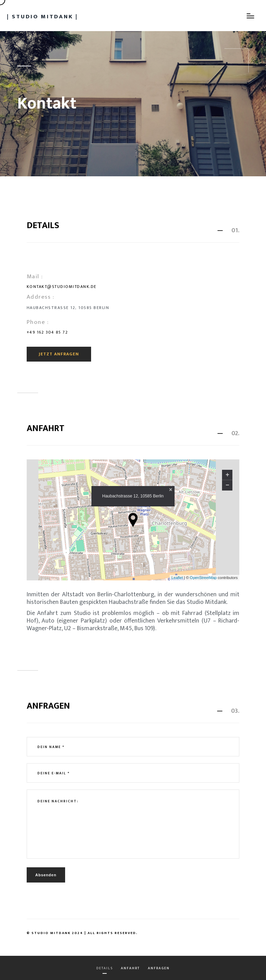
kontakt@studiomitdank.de (62, 287)
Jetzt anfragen (59, 354)
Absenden (46, 875)
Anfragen (159, 968)
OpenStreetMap (203, 578)
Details (105, 968)
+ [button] (227, 475)
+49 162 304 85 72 (47, 332)
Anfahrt (130, 968)
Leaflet (177, 578)
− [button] (227, 485)
